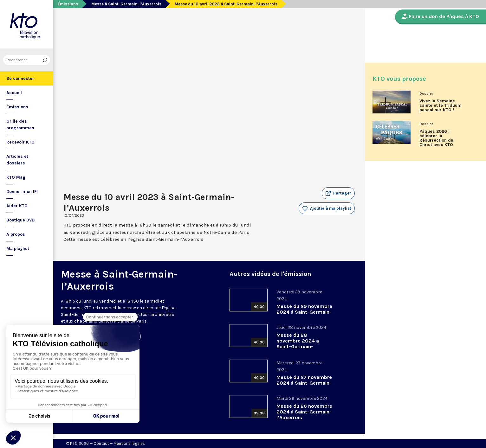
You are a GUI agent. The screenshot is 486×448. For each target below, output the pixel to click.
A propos (16, 234)
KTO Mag (16, 177)
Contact (101, 443)
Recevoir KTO (20, 142)
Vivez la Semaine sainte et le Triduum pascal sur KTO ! (441, 106)
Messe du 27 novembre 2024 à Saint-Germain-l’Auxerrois (304, 383)
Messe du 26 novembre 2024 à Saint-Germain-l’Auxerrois (304, 412)
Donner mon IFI (22, 192)
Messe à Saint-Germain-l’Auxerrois (126, 4)
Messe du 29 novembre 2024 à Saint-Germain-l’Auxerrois (304, 312)
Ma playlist (18, 249)
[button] (338, 193)
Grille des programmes (20, 125)
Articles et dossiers (17, 160)
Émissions (17, 107)
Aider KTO (17, 206)
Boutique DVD (20, 220)
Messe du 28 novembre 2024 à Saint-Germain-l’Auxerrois (298, 344)
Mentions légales (129, 443)
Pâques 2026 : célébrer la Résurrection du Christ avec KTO (436, 138)
